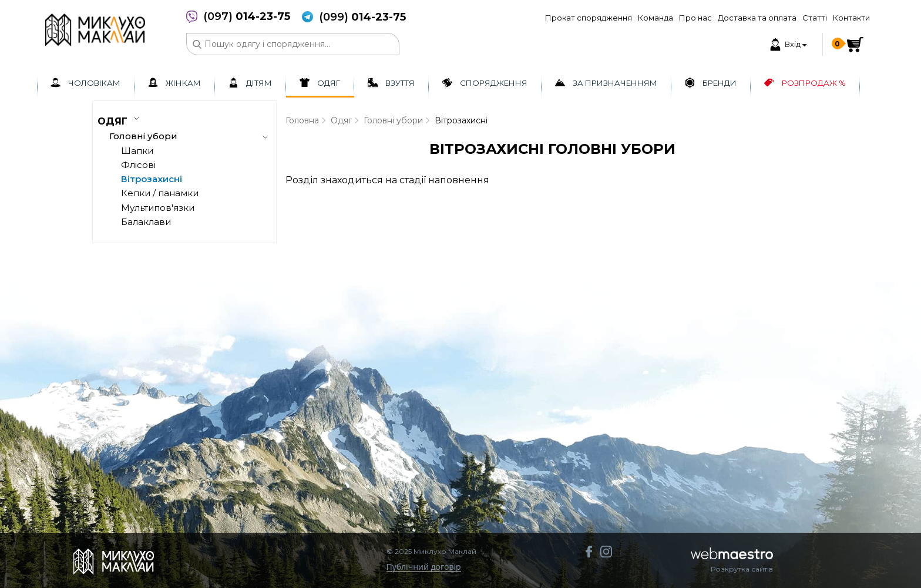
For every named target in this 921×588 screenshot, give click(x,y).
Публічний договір (424, 567)
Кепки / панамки (160, 193)
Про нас (695, 18)
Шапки (137, 151)
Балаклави (146, 222)
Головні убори (393, 120)
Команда (656, 18)
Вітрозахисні (152, 179)
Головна (302, 120)
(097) (247, 17)
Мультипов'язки (158, 208)
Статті (815, 18)
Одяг (341, 120)
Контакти (851, 18)
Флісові (138, 165)
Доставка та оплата (757, 18)
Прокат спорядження (589, 18)
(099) (362, 17)
